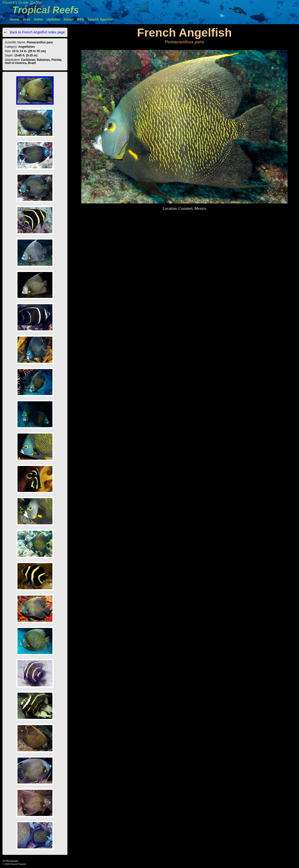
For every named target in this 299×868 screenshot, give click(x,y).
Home (14, 19)
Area (27, 19)
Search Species (100, 19)
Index (38, 19)
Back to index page (37, 32)
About (68, 19)
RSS (80, 19)
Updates (53, 19)
